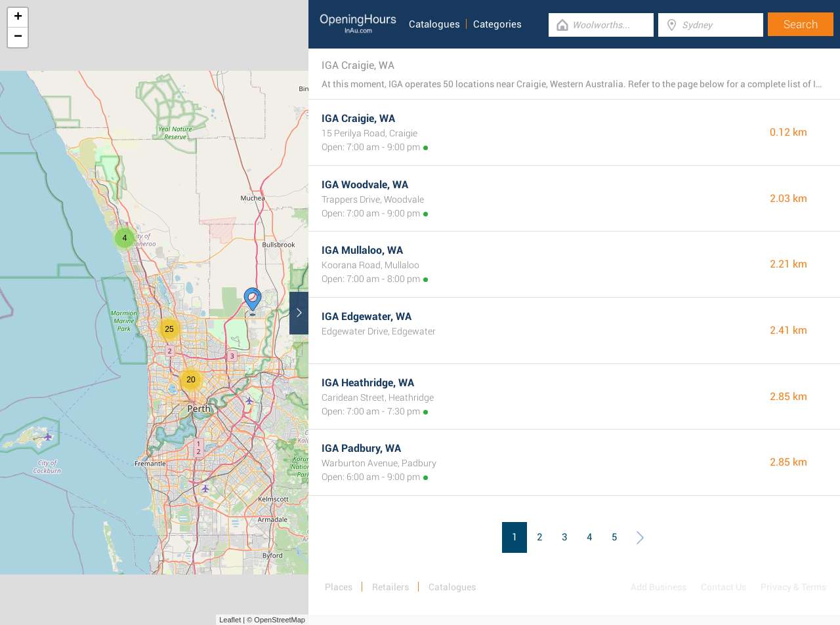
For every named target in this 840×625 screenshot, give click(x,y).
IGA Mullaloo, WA (362, 250)
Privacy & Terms (793, 587)
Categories (497, 24)
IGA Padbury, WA (361, 448)
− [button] (18, 37)
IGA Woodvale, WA (365, 185)
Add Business (659, 587)
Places (339, 587)
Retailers (390, 587)
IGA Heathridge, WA (368, 383)
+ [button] (18, 18)
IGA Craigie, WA (358, 118)
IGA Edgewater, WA (367, 316)
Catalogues (434, 24)
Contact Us (724, 587)
